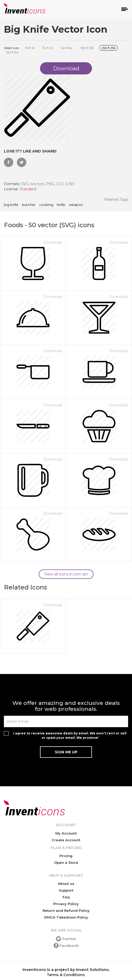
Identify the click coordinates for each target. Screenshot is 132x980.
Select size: (12, 48)
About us (66, 884)
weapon (76, 205)
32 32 (48, 48)
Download (53, 242)
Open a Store (66, 863)
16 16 (30, 48)
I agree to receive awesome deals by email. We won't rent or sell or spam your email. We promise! (70, 735)
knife (61, 205)
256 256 (108, 48)
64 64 (67, 48)
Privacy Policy (66, 904)
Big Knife (11, 205)
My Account (66, 833)
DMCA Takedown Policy (66, 917)
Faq (66, 897)
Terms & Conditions (66, 975)
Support (66, 890)
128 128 (87, 48)
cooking (46, 205)
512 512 (12, 52)
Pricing (66, 856)
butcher (29, 205)
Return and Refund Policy (66, 911)
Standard (28, 189)
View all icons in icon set (66, 574)
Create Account (66, 840)
